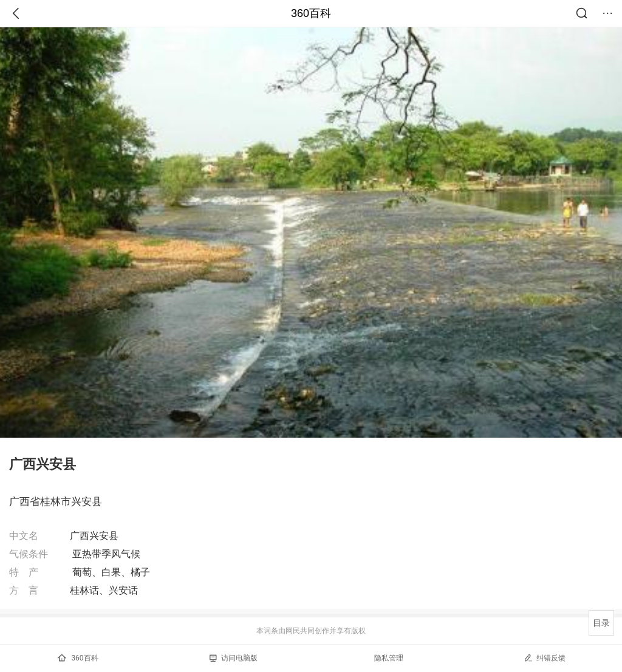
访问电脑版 (234, 658)
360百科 (311, 13)
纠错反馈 (545, 658)
